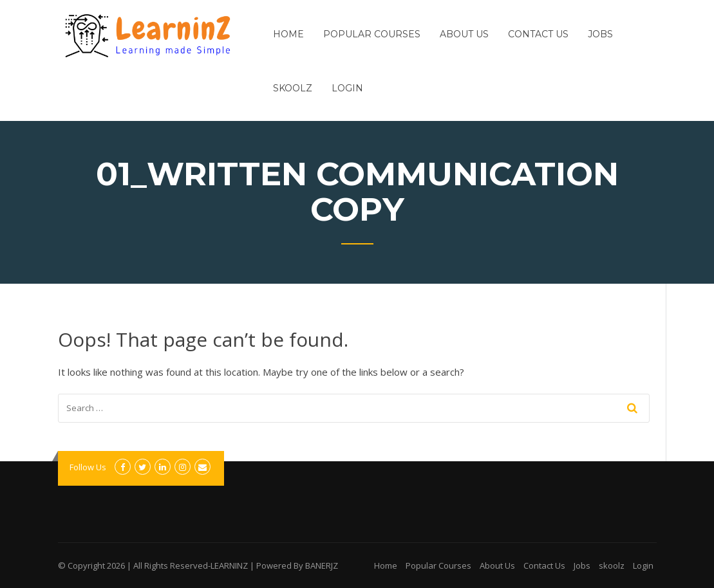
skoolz (293, 88)
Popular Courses (372, 34)
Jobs (600, 34)
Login (347, 88)
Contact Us (538, 34)
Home (288, 34)
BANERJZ (322, 565)
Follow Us (88, 467)
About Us (464, 34)
